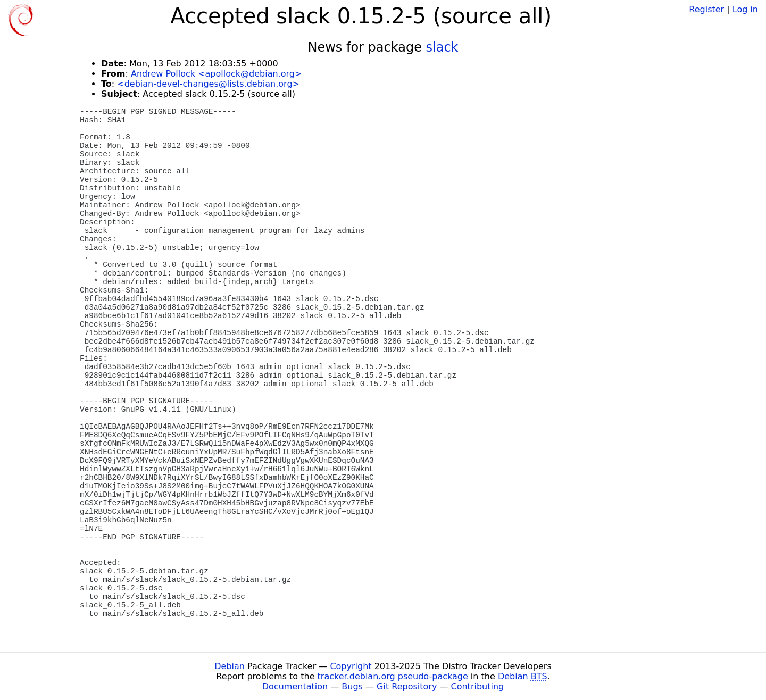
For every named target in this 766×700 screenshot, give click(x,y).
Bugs (352, 686)
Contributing (478, 686)
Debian (230, 666)
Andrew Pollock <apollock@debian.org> (216, 74)
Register (706, 9)
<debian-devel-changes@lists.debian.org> (208, 84)
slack (442, 47)
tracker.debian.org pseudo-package (393, 676)
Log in (745, 9)
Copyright (351, 666)
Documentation (295, 686)
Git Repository (407, 686)
